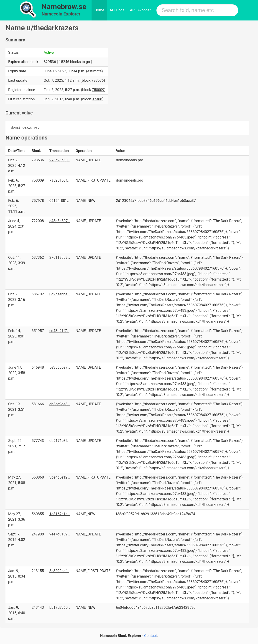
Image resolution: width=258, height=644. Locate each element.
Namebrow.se (64, 7)
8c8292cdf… (59, 571)
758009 (98, 90)
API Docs (117, 10)
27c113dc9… (60, 257)
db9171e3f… (59, 441)
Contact (151, 636)
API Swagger (140, 10)
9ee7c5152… (60, 534)
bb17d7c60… (60, 607)
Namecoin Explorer (61, 14)
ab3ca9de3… (60, 404)
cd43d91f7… (59, 331)
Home (99, 10)
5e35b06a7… (60, 367)
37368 (97, 99)
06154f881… (59, 201)
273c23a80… (60, 160)
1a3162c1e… (60, 514)
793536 (98, 80)
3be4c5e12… (60, 477)
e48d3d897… (60, 221)
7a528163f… (59, 180)
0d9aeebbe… (60, 294)
